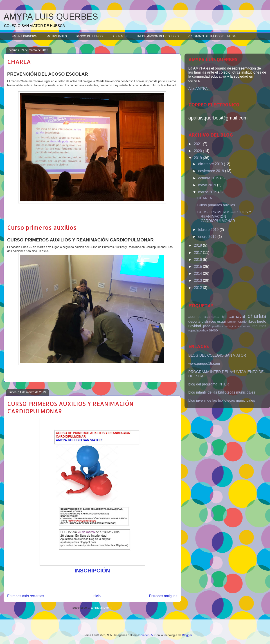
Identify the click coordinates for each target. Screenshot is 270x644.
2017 (198, 253)
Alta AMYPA (198, 89)
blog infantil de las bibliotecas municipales (222, 392)
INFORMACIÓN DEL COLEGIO (158, 36)
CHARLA (19, 62)
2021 (198, 144)
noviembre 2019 (212, 171)
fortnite (231, 322)
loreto (262, 321)
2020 (198, 151)
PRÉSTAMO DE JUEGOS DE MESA (212, 36)
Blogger (187, 635)
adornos (195, 317)
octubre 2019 (209, 178)
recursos (259, 326)
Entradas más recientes (26, 596)
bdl (224, 317)
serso (213, 330)
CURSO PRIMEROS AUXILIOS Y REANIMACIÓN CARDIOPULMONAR (224, 216)
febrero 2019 (209, 230)
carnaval (237, 316)
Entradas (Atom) (102, 608)
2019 (198, 158)
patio (207, 326)
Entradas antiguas (163, 596)
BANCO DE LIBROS (89, 36)
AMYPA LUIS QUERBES (51, 17)
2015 (198, 267)
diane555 (147, 635)
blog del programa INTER (209, 384)
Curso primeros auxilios (42, 227)
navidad (195, 326)
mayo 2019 (208, 185)
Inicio (97, 596)
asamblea (212, 317)
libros (252, 321)
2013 (198, 280)
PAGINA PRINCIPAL (25, 36)
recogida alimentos (238, 326)
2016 (198, 260)
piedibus (218, 326)
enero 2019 (208, 237)
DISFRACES (120, 36)
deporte (194, 321)
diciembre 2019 (211, 164)
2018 (198, 245)
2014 (198, 274)
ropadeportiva (198, 330)
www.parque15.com (204, 364)
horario (242, 322)
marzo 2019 (208, 192)
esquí (222, 321)
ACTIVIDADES (57, 36)
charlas (257, 316)
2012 (198, 288)
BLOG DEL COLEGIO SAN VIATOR (217, 355)
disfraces (209, 321)
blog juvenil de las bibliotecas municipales (222, 400)
